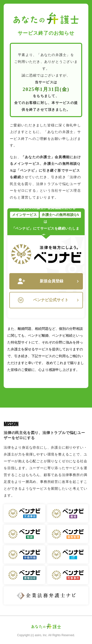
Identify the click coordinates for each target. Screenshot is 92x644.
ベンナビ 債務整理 (68, 534)
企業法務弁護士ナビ (46, 595)
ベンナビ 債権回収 (24, 575)
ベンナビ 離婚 (68, 513)
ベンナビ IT (68, 554)
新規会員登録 (48, 281)
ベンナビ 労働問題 (24, 554)
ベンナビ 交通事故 (24, 513)
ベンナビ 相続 (24, 534)
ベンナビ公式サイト (48, 300)
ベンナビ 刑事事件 (68, 575)
